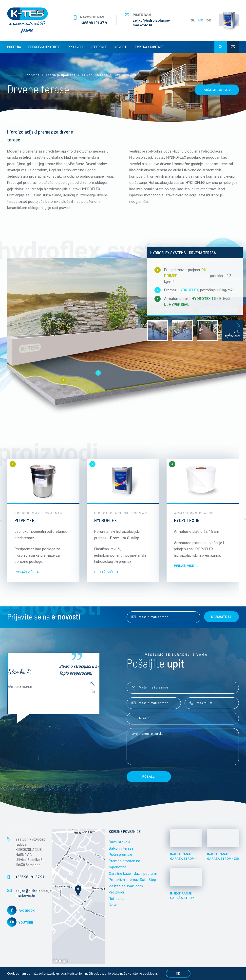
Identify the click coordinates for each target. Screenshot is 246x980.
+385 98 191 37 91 (95, 23)
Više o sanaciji (70, 687)
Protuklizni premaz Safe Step (132, 880)
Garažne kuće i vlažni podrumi (133, 874)
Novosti (121, 47)
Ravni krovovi (119, 842)
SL (193, 20)
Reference (99, 47)
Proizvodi (76, 47)
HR (201, 20)
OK (178, 974)
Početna (14, 47)
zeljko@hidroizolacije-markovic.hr (151, 23)
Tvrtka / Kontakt (149, 47)
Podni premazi (120, 855)
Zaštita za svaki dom (126, 886)
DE (208, 20)
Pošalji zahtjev (217, 90)
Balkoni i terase (95, 75)
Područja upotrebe (44, 47)
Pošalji (149, 777)
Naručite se (221, 617)
